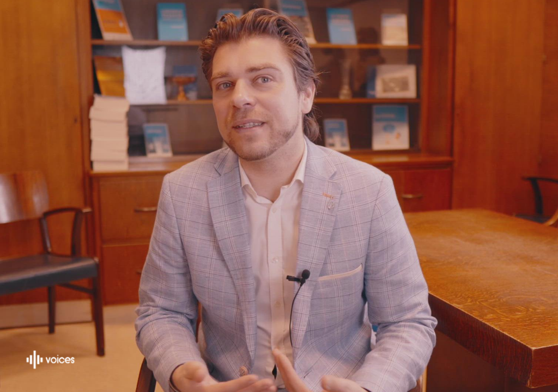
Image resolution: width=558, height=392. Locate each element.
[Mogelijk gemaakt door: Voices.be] (50, 360)
